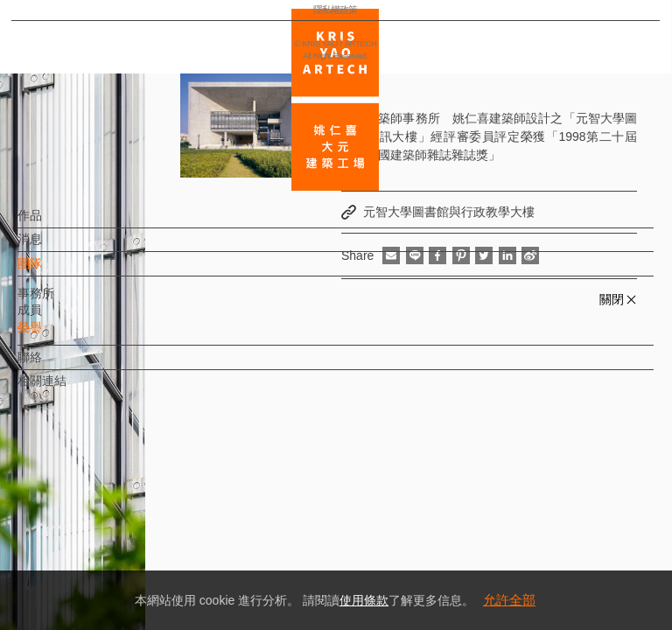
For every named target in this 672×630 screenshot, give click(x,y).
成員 (59, 318)
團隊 (59, 272)
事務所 (65, 301)
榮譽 (59, 336)
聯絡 (59, 366)
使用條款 (364, 600)
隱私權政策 (91, 565)
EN (119, 514)
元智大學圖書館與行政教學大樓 (449, 212)
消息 (59, 248)
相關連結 (71, 389)
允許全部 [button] (509, 600)
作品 (59, 224)
